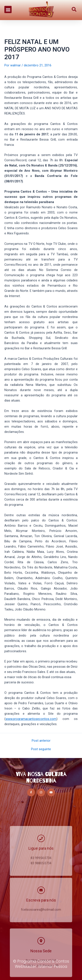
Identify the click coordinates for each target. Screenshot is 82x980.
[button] (8, 6)
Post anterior (41, 741)
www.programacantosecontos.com (31, 719)
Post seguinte (41, 749)
